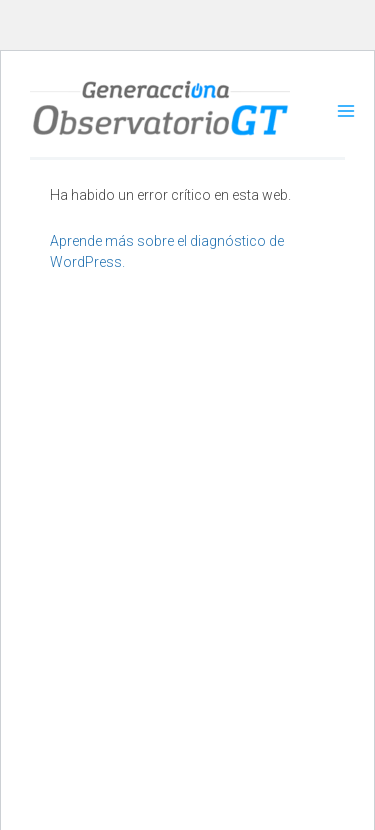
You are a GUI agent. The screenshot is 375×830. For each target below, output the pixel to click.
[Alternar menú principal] (346, 111)
